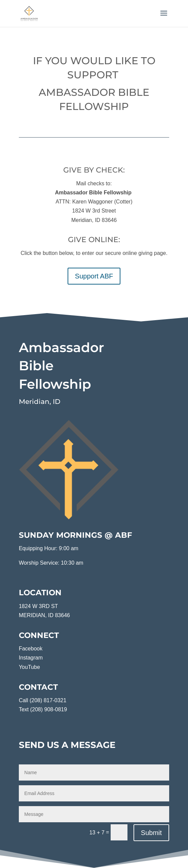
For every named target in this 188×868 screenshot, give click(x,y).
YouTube (29, 667)
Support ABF (94, 276)
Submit (151, 833)
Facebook (31, 649)
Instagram (31, 658)
